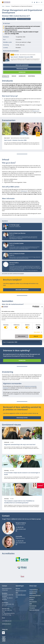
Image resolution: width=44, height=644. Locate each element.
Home (3, 6)
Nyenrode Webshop (34, 610)
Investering (32, 76)
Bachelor (18, 589)
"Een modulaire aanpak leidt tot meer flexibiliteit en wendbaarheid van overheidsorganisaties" (19, 502)
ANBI (31, 604)
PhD (17, 597)
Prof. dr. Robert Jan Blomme (17, 233)
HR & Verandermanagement (24, 19)
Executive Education (11, 19)
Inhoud (14, 76)
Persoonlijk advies (22, 69)
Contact (40, 486)
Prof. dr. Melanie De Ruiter (17, 254)
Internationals (33, 606)
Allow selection (22, 336)
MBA (4, 19)
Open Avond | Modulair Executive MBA (22, 57)
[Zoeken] (32, 2)
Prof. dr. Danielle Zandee (16, 243)
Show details (37, 332)
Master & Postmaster (21, 591)
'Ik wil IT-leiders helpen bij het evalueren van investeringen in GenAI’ (22, 474)
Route (3, 618)
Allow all (36, 336)
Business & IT (36, 111)
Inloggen (32, 600)
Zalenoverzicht (33, 602)
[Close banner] (42, 307)
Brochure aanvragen (22, 65)
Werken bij (32, 597)
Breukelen (18, 48)
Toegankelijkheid (34, 590)
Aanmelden (22, 72)
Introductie (6, 76)
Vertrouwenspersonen (35, 595)
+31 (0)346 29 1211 (7, 621)
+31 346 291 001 (20, 527)
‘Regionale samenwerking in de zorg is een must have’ (20, 444)
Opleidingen (8, 6)
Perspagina (32, 608)
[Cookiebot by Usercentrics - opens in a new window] (33, 307)
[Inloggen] (35, 2)
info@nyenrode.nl (6, 624)
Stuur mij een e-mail (21, 529)
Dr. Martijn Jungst (14, 225)
